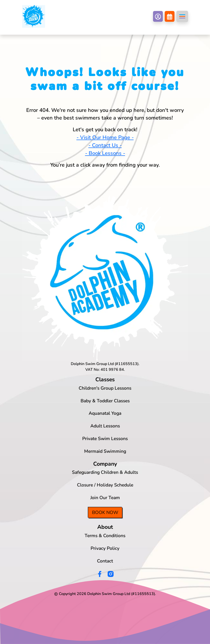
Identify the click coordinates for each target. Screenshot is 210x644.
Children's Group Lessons (105, 388)
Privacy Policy (105, 548)
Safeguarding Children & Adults (105, 472)
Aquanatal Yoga (105, 413)
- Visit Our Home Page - (105, 137)
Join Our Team (105, 498)
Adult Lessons (105, 426)
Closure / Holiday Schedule (105, 485)
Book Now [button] (105, 513)
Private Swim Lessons (105, 439)
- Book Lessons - (105, 153)
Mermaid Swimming (105, 451)
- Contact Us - (105, 145)
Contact (105, 561)
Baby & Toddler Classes (105, 401)
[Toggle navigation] (182, 16)
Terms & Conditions (105, 536)
